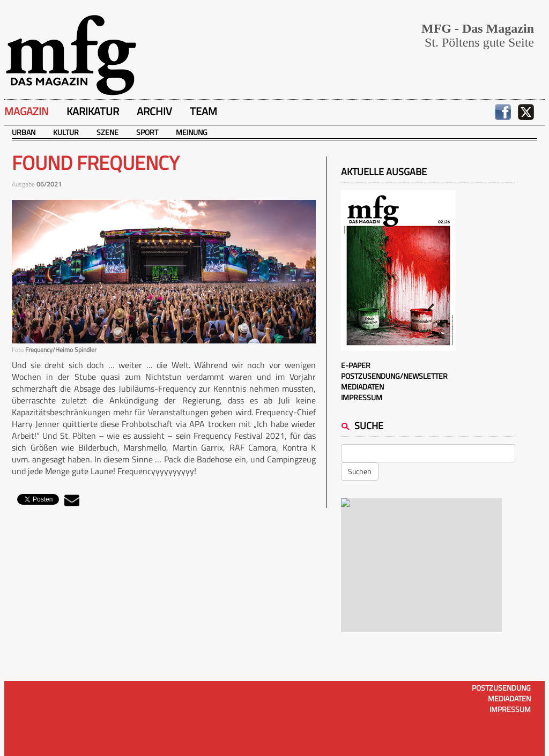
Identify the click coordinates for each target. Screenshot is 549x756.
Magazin (27, 111)
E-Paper (356, 365)
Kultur (66, 132)
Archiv (154, 111)
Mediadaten (362, 387)
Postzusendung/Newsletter (394, 376)
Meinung (192, 132)
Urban (24, 132)
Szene (107, 132)
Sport (147, 132)
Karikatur (93, 111)
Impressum (362, 397)
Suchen (360, 471)
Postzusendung (501, 688)
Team (203, 111)
